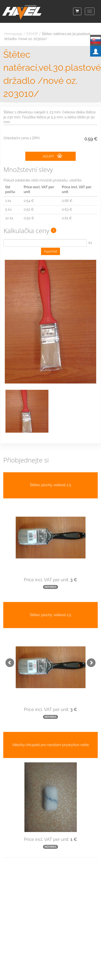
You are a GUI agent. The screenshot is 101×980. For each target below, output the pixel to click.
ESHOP (32, 34)
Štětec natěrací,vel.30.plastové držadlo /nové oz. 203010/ (50, 74)
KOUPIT (53, 156)
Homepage (13, 34)
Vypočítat (51, 251)
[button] (8, 661)
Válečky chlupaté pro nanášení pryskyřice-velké (50, 745)
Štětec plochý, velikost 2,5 (50, 485)
